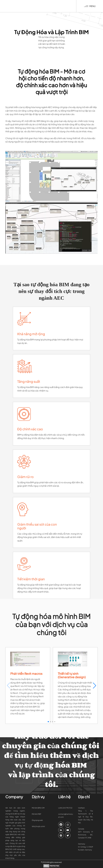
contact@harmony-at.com (66, 816)
